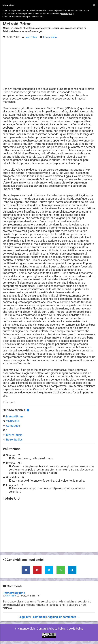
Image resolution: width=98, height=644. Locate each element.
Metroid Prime (15, 420)
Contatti (41, 632)
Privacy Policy (57, 632)
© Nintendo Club (24, 632)
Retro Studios (14, 443)
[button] (94, 5)
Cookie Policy (75, 632)
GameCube (13, 429)
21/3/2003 (13, 424)
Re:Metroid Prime (14, 596)
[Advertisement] (49, 63)
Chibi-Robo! (11, 599)
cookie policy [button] (67, 14)
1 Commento (50, 37)
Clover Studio (14, 438)
